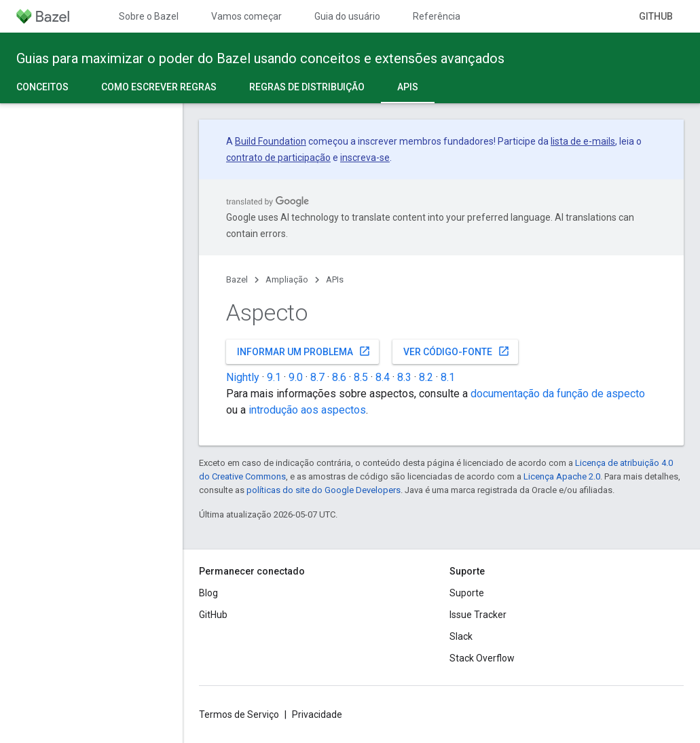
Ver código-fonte (457, 351)
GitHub (656, 16)
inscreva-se (365, 158)
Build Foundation (271, 141)
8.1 (448, 377)
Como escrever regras (159, 87)
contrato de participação (278, 158)
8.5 (361, 377)
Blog (208, 593)
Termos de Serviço (239, 714)
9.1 (274, 377)
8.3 (404, 377)
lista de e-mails (583, 141)
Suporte (467, 593)
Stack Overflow (482, 658)
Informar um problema (304, 351)
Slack (461, 636)
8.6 (339, 377)
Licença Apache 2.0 (562, 476)
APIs (335, 279)
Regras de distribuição (307, 87)
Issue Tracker (478, 615)
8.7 (317, 377)
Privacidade (317, 714)
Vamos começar (246, 16)
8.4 (383, 377)
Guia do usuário (347, 16)
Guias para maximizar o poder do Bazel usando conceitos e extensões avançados (260, 58)
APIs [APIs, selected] (408, 87)
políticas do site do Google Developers (324, 490)
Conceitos (42, 87)
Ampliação (287, 279)
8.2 (426, 377)
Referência (437, 16)
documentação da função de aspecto (558, 394)
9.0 (296, 377)
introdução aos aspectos (307, 410)
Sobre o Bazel (149, 16)
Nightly (243, 377)
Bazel (237, 279)
